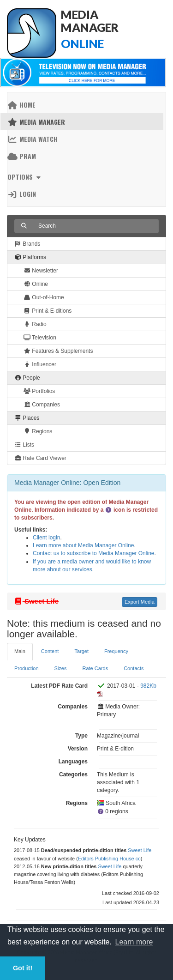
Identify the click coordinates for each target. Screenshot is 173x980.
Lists (24, 445)
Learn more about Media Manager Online (83, 545)
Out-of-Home (44, 297)
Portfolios (39, 391)
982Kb (148, 686)
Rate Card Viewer (40, 458)
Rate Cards (95, 668)
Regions (38, 431)
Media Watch (33, 139)
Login (22, 194)
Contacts (134, 668)
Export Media (140, 602)
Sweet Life (140, 850)
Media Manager (36, 122)
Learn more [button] (134, 942)
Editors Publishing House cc (109, 859)
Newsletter (41, 271)
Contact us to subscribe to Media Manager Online (93, 553)
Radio (35, 324)
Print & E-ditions (48, 311)
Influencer (40, 364)
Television (40, 338)
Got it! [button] (23, 968)
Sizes (61, 668)
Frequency (116, 651)
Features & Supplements (58, 351)
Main (20, 651)
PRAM (22, 156)
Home (21, 105)
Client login (46, 538)
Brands (27, 244)
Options (25, 177)
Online (36, 284)
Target (81, 651)
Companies (42, 405)
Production (27, 668)
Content (50, 651)
